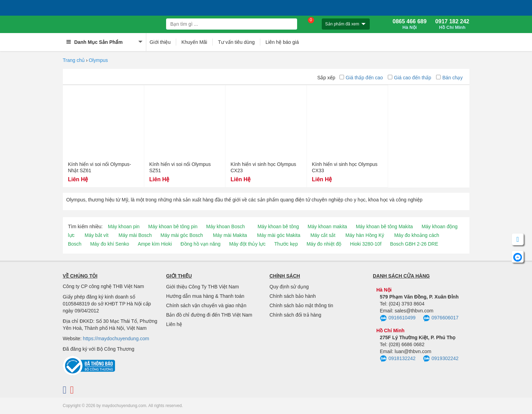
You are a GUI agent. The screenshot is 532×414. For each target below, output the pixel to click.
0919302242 (441, 359)
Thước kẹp (286, 244)
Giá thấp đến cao (361, 78)
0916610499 (398, 318)
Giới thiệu (160, 42)
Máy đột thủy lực (248, 244)
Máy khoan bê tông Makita (384, 226)
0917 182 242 (452, 24)
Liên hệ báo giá (282, 42)
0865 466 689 (410, 24)
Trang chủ (74, 60)
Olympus (98, 60)
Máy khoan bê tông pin (173, 226)
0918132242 (398, 359)
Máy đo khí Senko (109, 244)
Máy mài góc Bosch (182, 235)
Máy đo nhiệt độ (324, 244)
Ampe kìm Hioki (155, 244)
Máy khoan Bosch (225, 226)
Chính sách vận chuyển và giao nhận (206, 305)
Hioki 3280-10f (366, 244)
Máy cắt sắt (323, 235)
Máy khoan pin (124, 226)
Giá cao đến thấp (410, 78)
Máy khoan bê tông (278, 226)
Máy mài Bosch (135, 235)
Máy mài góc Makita (279, 235)
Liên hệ (174, 324)
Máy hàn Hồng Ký (365, 235)
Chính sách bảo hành (293, 296)
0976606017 (441, 318)
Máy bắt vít (97, 235)
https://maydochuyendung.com (116, 339)
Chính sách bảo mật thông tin (301, 305)
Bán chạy (449, 78)
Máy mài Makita (230, 235)
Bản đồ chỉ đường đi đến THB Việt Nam (209, 315)
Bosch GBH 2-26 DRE (414, 244)
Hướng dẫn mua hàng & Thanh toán (205, 296)
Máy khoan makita (327, 226)
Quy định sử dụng (289, 287)
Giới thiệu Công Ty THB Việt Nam (202, 287)
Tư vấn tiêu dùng (236, 42)
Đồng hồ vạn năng (201, 244)
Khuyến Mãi (194, 42)
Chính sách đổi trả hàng (296, 315)
